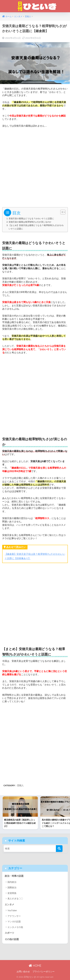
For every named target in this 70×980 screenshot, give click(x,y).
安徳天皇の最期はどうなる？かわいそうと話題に (31, 218)
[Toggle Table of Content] (61, 212)
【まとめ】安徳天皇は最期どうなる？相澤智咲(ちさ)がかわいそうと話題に (36, 227)
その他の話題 (12, 939)
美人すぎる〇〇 (15, 899)
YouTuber (12, 910)
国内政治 (12, 882)
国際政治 (12, 887)
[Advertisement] (35, 166)
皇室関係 (12, 893)
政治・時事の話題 (14, 876)
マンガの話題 (14, 921)
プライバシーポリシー (44, 972)
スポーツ (9, 933)
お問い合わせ (23, 972)
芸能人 (20, 785)
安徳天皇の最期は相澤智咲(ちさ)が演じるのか (30, 222)
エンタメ (9, 904)
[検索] (59, 849)
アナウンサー (14, 916)
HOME (35, 966)
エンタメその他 (15, 927)
